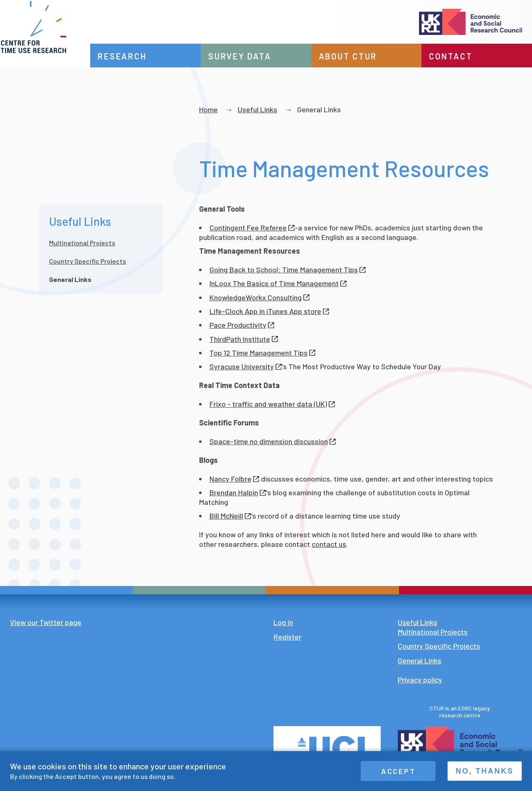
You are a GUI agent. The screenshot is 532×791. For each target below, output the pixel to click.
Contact (455, 56)
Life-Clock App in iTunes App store (269, 311)
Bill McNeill (230, 516)
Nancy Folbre (234, 479)
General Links (70, 279)
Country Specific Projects (87, 261)
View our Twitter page (46, 622)
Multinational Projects (82, 243)
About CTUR (356, 56)
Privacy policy (420, 680)
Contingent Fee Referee (252, 227)
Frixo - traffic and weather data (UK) (272, 404)
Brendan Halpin (238, 492)
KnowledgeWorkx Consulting (260, 297)
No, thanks (485, 771)
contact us (329, 544)
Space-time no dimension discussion (273, 441)
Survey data (252, 56)
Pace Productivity (242, 325)
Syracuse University (246, 366)
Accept (398, 771)
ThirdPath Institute (244, 339)
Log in (283, 622)
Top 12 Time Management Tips (262, 353)
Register (287, 637)
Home (208, 109)
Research (138, 56)
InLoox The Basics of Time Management (278, 283)
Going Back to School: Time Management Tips (288, 269)
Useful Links (257, 109)
